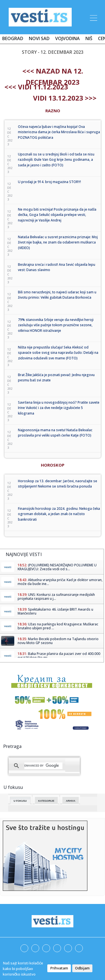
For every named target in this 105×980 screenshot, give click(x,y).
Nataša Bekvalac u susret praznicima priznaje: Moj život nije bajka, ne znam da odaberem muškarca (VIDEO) (58, 242)
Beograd (13, 38)
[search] (43, 766)
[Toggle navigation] (93, 17)
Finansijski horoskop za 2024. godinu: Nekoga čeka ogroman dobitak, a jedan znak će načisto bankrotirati (59, 514)
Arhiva (71, 801)
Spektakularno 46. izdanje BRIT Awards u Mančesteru (55, 611)
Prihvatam (59, 968)
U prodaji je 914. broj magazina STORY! (49, 182)
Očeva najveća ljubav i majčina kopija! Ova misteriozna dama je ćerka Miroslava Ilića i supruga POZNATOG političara (59, 132)
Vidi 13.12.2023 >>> (65, 98)
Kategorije (46, 801)
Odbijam (82, 968)
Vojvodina (67, 38)
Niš (89, 38)
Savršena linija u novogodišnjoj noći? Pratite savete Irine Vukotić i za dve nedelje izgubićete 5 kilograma (59, 408)
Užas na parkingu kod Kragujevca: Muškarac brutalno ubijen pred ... (58, 626)
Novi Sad (39, 38)
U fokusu (20, 801)
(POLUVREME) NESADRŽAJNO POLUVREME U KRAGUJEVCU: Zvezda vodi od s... (57, 567)
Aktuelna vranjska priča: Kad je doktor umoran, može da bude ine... (60, 582)
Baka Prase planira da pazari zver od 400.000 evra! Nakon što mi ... (59, 656)
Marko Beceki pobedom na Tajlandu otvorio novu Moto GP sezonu (58, 641)
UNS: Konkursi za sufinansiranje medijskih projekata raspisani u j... (56, 597)
